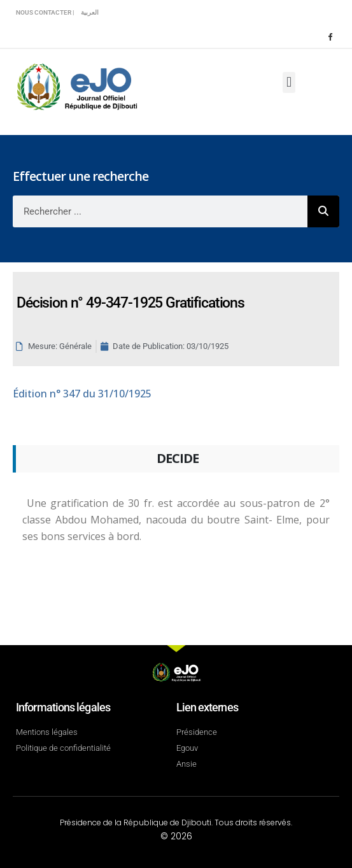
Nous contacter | (45, 12)
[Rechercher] (323, 211)
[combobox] (160, 211)
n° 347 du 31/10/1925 (82, 394)
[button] (289, 82)
